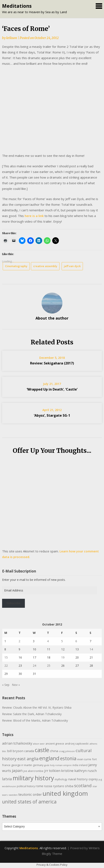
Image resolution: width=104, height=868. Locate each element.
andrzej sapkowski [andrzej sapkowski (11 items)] (77, 744)
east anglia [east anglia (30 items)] (28, 759)
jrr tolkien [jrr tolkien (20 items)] (52, 771)
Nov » (16, 685)
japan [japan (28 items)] (17, 770)
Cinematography (16, 266)
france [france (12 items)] (6, 765)
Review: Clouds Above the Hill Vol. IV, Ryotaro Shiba (37, 707)
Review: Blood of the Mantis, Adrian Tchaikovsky (35, 720)
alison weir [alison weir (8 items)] (39, 744)
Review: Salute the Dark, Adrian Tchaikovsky (32, 714)
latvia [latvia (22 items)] (7, 779)
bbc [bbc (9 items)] (4, 751)
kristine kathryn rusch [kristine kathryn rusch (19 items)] (79, 771)
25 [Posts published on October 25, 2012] (49, 666)
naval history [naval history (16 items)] (78, 779)
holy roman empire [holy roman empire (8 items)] (61, 765)
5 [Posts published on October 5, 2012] (62, 641)
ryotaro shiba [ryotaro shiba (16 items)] (63, 786)
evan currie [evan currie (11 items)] (84, 759)
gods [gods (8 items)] (47, 765)
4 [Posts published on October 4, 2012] (48, 641)
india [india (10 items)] (75, 765)
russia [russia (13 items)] (48, 786)
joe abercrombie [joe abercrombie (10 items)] (33, 771)
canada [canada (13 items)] (29, 751)
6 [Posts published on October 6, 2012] (76, 641)
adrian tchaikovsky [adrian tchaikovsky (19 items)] (17, 743)
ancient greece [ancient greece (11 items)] (55, 744)
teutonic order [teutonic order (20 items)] (30, 794)
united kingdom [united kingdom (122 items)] (65, 793)
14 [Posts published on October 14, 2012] (91, 649)
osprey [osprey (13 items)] (93, 779)
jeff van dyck (72, 266)
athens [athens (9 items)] (93, 744)
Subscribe (14, 603)
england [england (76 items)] (49, 758)
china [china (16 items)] (54, 751)
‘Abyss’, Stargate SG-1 (52, 415)
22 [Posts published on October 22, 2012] (6, 666)
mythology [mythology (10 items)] (61, 779)
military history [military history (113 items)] (33, 778)
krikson (12, 38)
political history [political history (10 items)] (26, 786)
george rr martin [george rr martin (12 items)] (22, 765)
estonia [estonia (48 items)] (68, 758)
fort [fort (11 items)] (94, 759)
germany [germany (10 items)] (38, 765)
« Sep (6, 685)
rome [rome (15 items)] (39, 786)
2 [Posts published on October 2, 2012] (19, 641)
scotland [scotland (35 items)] (83, 786)
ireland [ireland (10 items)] (83, 765)
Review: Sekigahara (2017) (52, 363)
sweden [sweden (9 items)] (13, 795)
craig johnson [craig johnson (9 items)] (67, 751)
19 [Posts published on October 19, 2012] (63, 657)
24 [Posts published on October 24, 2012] (34, 666)
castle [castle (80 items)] (42, 750)
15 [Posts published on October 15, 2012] (6, 657)
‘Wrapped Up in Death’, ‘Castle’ (52, 389)
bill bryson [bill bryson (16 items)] (15, 751)
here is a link (34, 216)
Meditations (17, 6)
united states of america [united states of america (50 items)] (29, 802)
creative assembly (45, 266)
